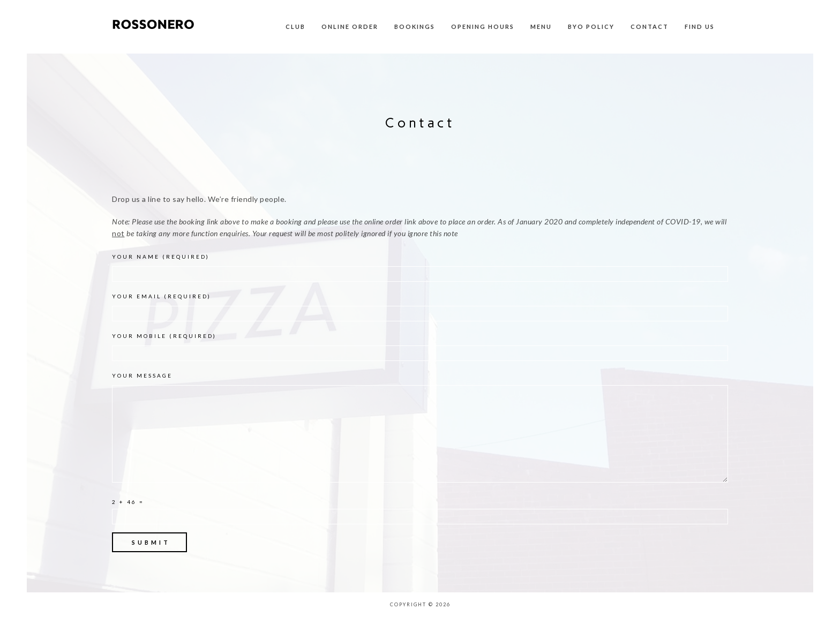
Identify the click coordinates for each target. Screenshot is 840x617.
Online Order (350, 27)
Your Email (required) (420, 307)
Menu (541, 27)
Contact (650, 27)
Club (295, 27)
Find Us (700, 27)
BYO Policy (591, 27)
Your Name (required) (420, 268)
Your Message (420, 430)
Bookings (415, 27)
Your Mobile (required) (420, 347)
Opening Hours (483, 27)
